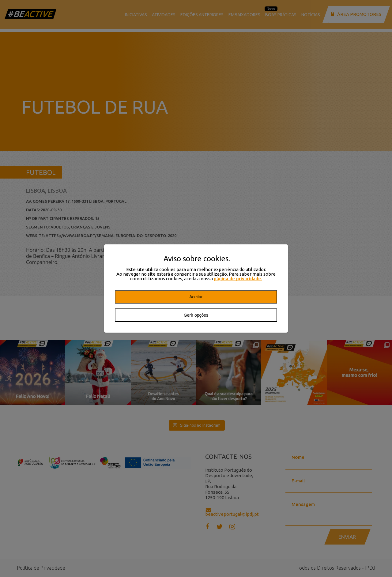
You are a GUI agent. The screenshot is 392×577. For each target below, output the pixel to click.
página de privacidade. (238, 279)
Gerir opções (196, 315)
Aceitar (196, 297)
